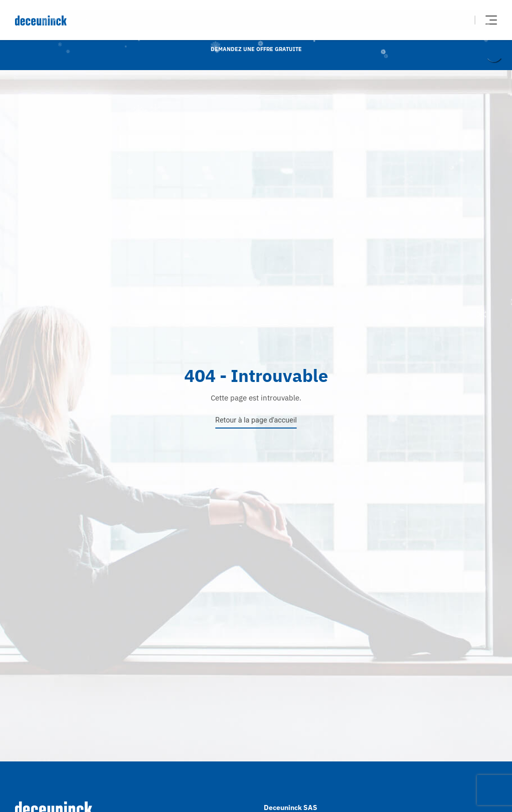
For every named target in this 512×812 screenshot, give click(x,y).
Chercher (460, 20)
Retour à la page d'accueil (256, 420)
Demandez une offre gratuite (256, 49)
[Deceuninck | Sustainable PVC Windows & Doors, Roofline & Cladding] (136, 20)
